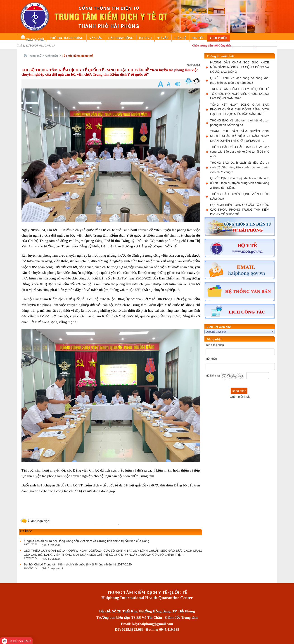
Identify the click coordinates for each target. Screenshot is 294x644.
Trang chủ (35, 56)
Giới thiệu (52, 56)
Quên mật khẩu (240, 397)
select (273, 332)
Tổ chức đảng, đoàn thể (77, 56)
